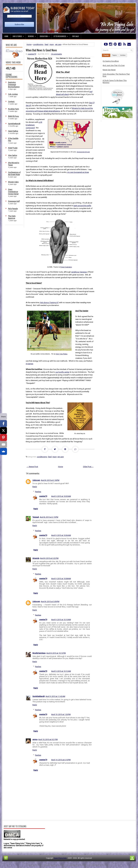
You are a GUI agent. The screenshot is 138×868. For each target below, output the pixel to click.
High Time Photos (62, 354)
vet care (58, 44)
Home (6, 36)
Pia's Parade (13, 209)
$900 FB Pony (13, 116)
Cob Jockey (13, 94)
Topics (115, 55)
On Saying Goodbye (111, 61)
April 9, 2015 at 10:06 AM (61, 535)
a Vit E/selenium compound (34, 125)
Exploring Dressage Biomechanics (14, 85)
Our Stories (19, 35)
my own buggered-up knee (78, 172)
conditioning (38, 44)
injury (52, 44)
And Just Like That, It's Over (114, 65)
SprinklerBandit (14, 124)
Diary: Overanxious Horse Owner (13, 192)
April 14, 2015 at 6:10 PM (61, 760)
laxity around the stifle (82, 206)
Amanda (36, 558)
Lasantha (61, 865)
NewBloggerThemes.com (101, 865)
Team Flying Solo (60, 858)
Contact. (11, 102)
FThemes (39, 865)
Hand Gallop (13, 131)
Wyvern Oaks (13, 182)
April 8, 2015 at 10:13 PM (56, 653)
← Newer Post (32, 467)
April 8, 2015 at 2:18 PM (50, 480)
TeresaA (36, 517)
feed (46, 44)
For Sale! (75, 36)
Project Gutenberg (66, 267)
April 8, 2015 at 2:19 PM (49, 517)
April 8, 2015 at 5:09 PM (50, 601)
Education (46, 35)
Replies (38, 492)
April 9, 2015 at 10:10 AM (61, 620)
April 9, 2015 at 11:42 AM (55, 696)
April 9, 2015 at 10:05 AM (61, 496)
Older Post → (88, 467)
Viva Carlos (13, 155)
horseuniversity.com (83, 152)
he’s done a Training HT (49, 303)
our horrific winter (62, 372)
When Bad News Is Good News (41, 50)
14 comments (56, 54)
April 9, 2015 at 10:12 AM (61, 671)
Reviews (33, 35)
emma (35, 739)
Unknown (36, 480)
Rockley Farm (14, 109)
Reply (35, 487)
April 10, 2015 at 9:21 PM (48, 739)
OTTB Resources (62, 35)
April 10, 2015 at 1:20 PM (61, 714)
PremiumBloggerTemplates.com (78, 865)
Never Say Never (109, 70)
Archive (123, 55)
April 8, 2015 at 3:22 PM (49, 558)
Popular (106, 55)
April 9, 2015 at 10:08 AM (61, 579)
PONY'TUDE (13, 148)
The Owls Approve (12, 217)
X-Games (29, 364)
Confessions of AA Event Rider (14, 173)
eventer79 (32, 54)
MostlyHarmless (39, 653)
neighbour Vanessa (79, 272)
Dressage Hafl (14, 201)
